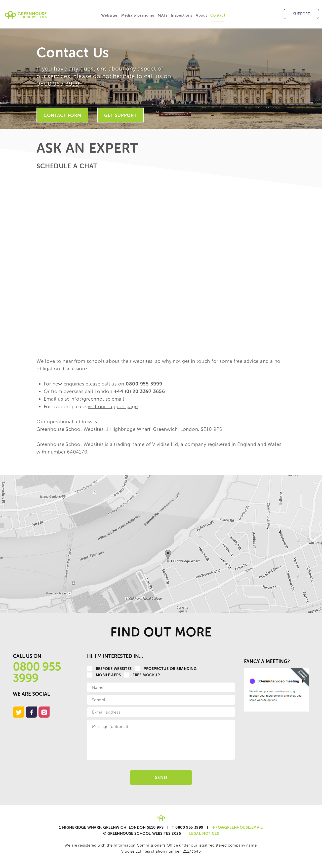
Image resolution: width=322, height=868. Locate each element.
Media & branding (138, 15)
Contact (218, 15)
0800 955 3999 (37, 672)
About (201, 15)
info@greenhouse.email (97, 399)
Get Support (120, 115)
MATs (163, 15)
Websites (110, 15)
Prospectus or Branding (166, 669)
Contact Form (62, 115)
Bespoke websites (109, 669)
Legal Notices (204, 833)
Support (301, 14)
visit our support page (113, 407)
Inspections (182, 15)
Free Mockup (142, 675)
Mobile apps (104, 675)
